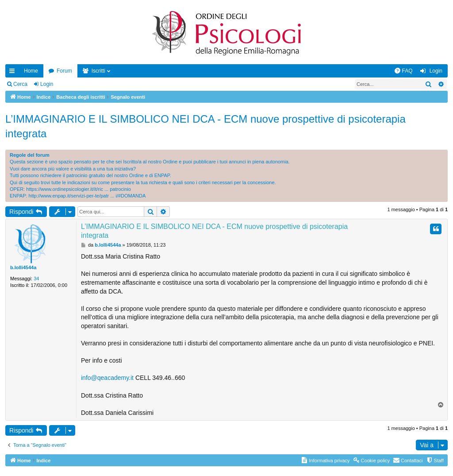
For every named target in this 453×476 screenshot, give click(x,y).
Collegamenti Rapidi (14, 73)
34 (36, 279)
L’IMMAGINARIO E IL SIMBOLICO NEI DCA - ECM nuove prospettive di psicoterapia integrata (205, 126)
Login (47, 84)
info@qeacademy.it (107, 378)
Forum (64, 71)
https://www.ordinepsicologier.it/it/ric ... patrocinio (79, 189)
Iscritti (98, 71)
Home (31, 71)
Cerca (20, 84)
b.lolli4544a (23, 267)
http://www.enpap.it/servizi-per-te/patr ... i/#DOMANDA (87, 196)
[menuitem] (403, 71)
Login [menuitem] (436, 71)
